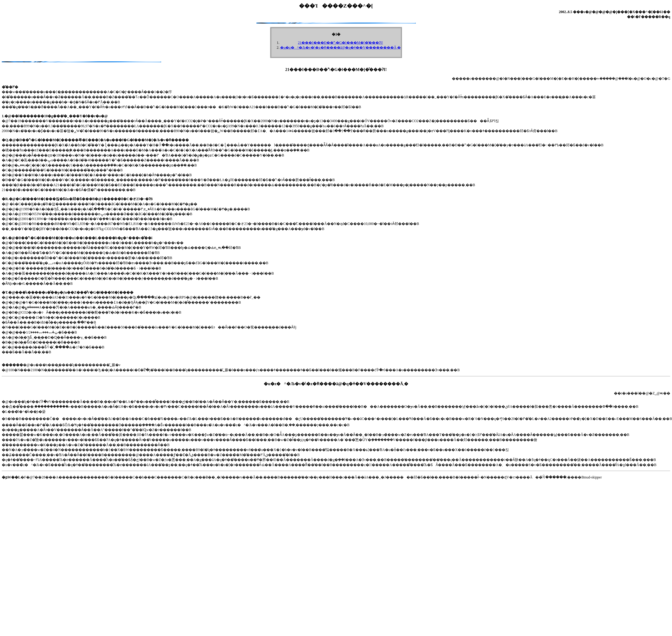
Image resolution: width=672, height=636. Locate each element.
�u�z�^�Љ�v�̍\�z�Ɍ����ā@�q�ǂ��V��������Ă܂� (340, 48)
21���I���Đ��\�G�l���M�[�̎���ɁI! (340, 43)
